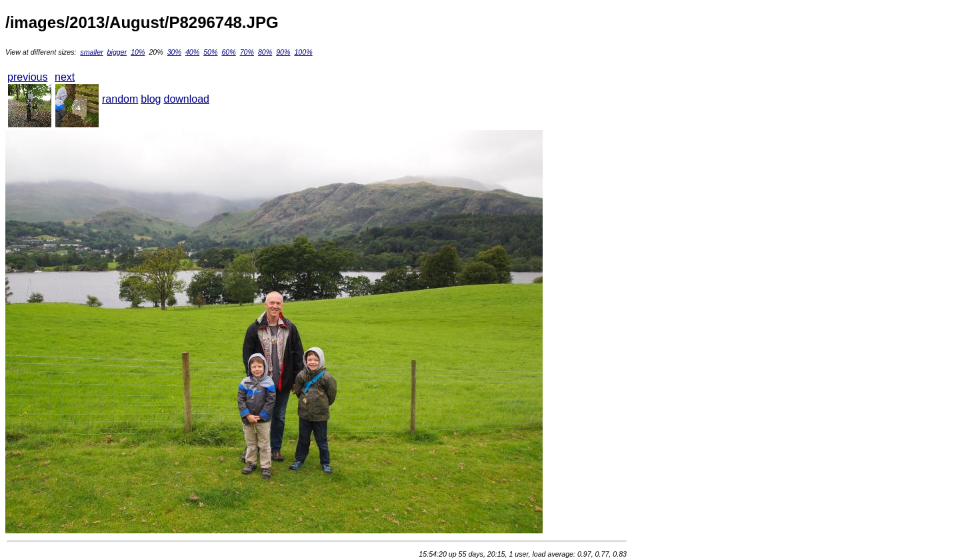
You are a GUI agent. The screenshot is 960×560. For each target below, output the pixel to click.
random (120, 99)
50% (210, 52)
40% (192, 52)
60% (228, 52)
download (187, 99)
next (65, 77)
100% (303, 52)
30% (174, 52)
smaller (91, 52)
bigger (117, 52)
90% (283, 52)
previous (27, 77)
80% (265, 52)
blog (151, 99)
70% (247, 52)
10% (138, 52)
